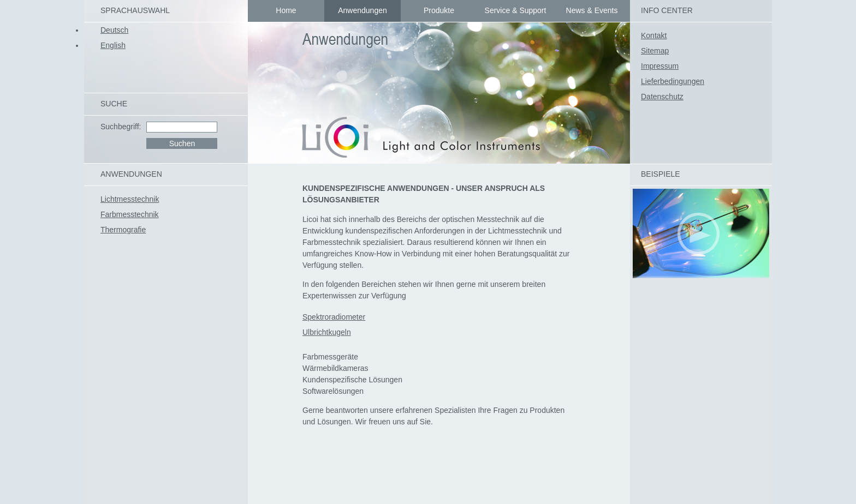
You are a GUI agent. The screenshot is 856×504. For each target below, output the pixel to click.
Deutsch (114, 30)
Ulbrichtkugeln (327, 332)
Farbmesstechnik (130, 214)
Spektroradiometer (334, 317)
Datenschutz (662, 97)
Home (286, 10)
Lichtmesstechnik (130, 199)
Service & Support (516, 10)
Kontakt (654, 35)
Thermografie (123, 230)
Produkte (439, 10)
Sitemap (655, 51)
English (113, 45)
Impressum (660, 66)
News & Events (592, 10)
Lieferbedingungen (673, 81)
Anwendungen (362, 10)
